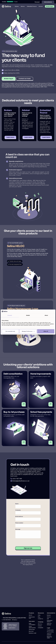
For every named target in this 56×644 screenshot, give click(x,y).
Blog (39, 617)
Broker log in (50, 6)
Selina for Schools (49, 624)
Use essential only (10, 331)
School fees (32, 629)
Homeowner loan (32, 618)
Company (18, 511)
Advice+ (23, 6)
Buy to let (31, 631)
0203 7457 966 (17, 480)
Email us (15, 620)
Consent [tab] (10, 315)
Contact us (40, 619)
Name (17, 505)
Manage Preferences (28, 331)
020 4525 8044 (7, 620)
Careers (40, 626)
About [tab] (46, 315)
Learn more (10, 139)
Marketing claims (49, 637)
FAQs (39, 615)
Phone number (19, 524)
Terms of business (49, 634)
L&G (48, 619)
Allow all (46, 331)
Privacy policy (50, 632)
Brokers (17, 6)
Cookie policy (50, 630)
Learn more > (12, 628)
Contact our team (25, 79)
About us (40, 624)
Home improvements (32, 627)
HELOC (31, 615)
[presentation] (26, 544)
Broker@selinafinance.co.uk (21, 482)
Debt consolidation (32, 624)
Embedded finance (32, 6)
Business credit (33, 633)
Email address (19, 518)
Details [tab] (28, 315)
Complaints (41, 628)
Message (18, 531)
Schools (41, 6)
